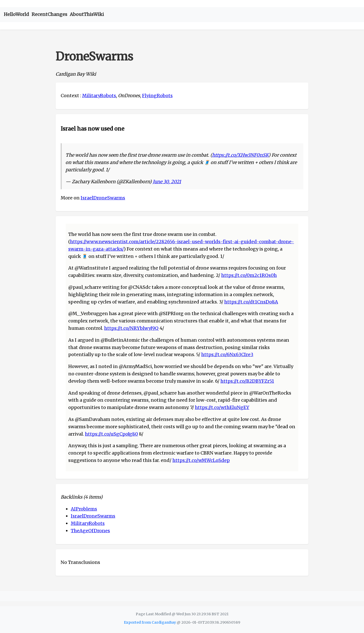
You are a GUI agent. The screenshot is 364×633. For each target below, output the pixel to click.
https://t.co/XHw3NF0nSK (240, 155)
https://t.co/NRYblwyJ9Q (131, 328)
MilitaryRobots (99, 96)
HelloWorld (16, 14)
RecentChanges (49, 14)
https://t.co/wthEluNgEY (222, 407)
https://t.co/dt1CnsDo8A (251, 302)
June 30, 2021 (167, 182)
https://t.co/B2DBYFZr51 (247, 381)
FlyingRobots (157, 96)
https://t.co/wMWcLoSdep (201, 460)
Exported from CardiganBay (150, 622)
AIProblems (84, 509)
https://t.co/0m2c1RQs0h (249, 275)
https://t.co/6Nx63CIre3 (227, 354)
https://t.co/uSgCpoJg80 (111, 434)
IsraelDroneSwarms (103, 198)
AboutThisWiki (87, 14)
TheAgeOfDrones (90, 531)
